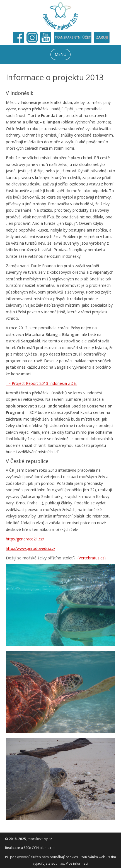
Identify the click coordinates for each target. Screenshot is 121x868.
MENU (60, 54)
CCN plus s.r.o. (44, 848)
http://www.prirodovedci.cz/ (31, 548)
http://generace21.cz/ (25, 539)
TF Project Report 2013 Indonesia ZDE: (41, 383)
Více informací (77, 863)
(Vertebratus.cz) (92, 558)
